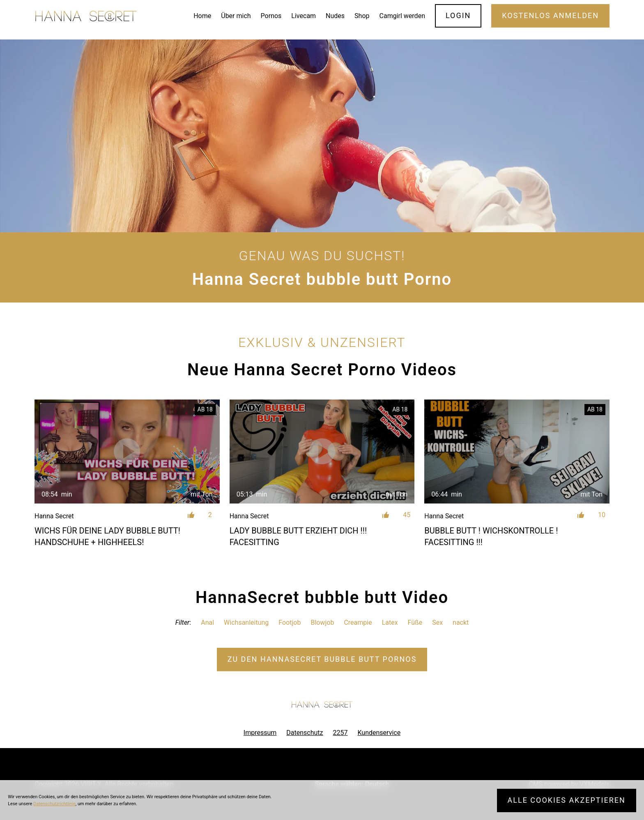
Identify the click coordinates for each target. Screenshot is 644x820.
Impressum (260, 733)
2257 (340, 733)
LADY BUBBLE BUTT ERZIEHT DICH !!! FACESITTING (298, 536)
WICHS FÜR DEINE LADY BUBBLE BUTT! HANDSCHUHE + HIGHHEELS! (107, 536)
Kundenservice (379, 733)
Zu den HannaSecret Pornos (322, 659)
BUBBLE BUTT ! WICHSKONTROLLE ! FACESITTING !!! (491, 536)
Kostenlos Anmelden (550, 15)
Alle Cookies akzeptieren (567, 800)
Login (458, 15)
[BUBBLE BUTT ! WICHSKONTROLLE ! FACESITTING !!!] (517, 452)
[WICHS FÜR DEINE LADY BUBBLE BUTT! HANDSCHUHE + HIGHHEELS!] (127, 452)
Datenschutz (305, 733)
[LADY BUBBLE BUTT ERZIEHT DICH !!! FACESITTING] (322, 452)
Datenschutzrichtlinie (54, 804)
